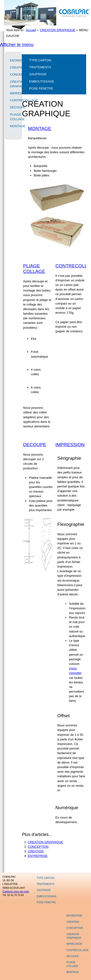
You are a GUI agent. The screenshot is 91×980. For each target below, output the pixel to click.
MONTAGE (13, 126)
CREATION (13, 67)
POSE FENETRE (41, 88)
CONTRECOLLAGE (13, 100)
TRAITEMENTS (40, 67)
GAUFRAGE (38, 74)
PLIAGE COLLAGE (13, 117)
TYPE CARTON (40, 60)
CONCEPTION (13, 74)
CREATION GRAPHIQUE (58, 30)
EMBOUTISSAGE (41, 81)
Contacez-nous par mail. (16, 892)
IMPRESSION (13, 93)
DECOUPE (13, 107)
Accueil (31, 30)
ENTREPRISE (13, 60)
